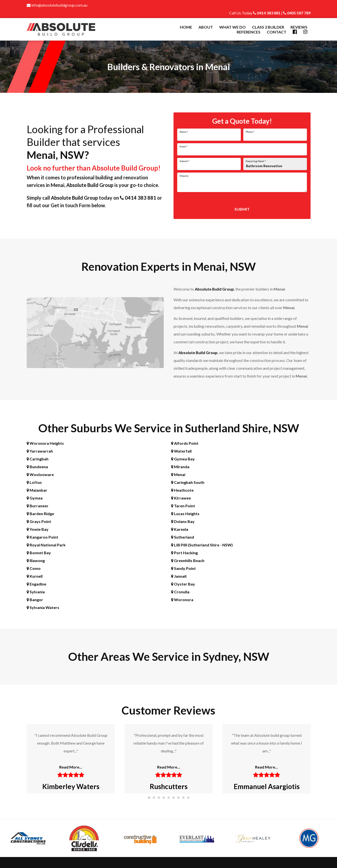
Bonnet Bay (39, 553)
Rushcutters (169, 786)
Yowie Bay (38, 529)
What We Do (232, 27)
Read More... (71, 767)
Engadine (36, 584)
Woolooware (40, 474)
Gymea (35, 498)
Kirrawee (181, 498)
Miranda (180, 467)
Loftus (34, 482)
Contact (277, 32)
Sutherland (183, 537)
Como (34, 568)
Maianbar (37, 490)
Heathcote (182, 490)
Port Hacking (184, 553)
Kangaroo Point (42, 537)
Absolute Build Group (90, 185)
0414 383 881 (267, 13)
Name (184, 132)
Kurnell (35, 576)
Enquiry (184, 176)
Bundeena (37, 467)
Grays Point (39, 521)
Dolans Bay (183, 521)
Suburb (185, 161)
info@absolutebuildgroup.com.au (57, 5)
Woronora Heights (45, 443)
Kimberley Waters (71, 786)
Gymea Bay (183, 459)
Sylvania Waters (43, 607)
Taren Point (183, 506)
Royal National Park (46, 545)
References (249, 32)
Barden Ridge (40, 514)
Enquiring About (256, 161)
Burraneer (38, 506)
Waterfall (181, 451)
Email (184, 146)
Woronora (182, 600)
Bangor (35, 600)
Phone (250, 132)
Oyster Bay (183, 584)
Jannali (179, 576)
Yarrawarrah (40, 451)
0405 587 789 (297, 13)
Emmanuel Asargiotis (266, 786)
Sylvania (36, 592)
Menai (178, 474)
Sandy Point (183, 568)
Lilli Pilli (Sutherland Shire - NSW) (202, 545)
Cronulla (180, 592)
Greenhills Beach (188, 560)
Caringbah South (188, 482)
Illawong (36, 560)
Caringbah (38, 459)
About (206, 27)
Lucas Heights (185, 514)
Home (186, 27)
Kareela (180, 529)
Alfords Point (185, 443)
